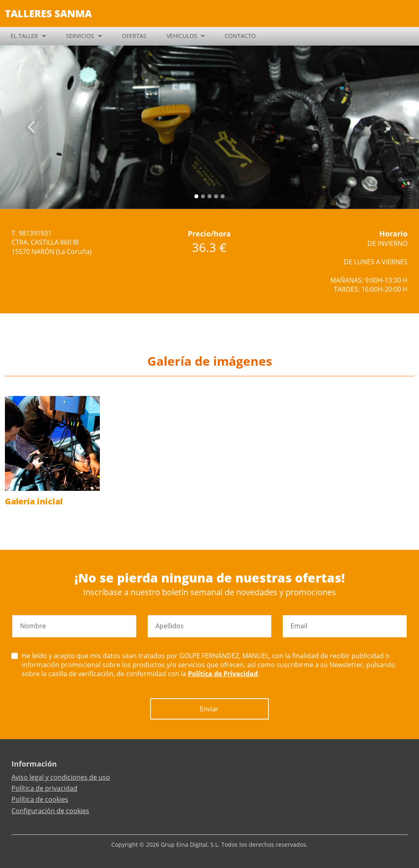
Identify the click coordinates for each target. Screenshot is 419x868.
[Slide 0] (196, 196)
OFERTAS (134, 36)
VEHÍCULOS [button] (182, 36)
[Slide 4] (223, 196)
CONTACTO (240, 36)
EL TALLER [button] (24, 36)
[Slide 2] (209, 196)
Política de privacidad (44, 788)
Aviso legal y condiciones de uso (61, 777)
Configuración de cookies (50, 811)
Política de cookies (40, 799)
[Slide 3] (216, 196)
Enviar (209, 709)
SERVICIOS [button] (80, 36)
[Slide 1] (203, 196)
